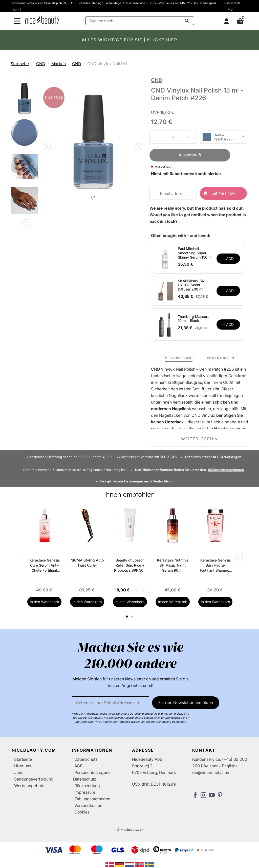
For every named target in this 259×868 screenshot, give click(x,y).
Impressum (85, 792)
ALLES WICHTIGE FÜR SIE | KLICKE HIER (129, 40)
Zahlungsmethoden (92, 799)
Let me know (223, 193)
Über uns (23, 766)
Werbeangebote (29, 786)
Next (25, 222)
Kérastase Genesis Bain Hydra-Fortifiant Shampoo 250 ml (215, 565)
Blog (230, 9)
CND (41, 64)
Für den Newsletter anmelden (186, 702)
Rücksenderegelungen (226, 470)
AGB (78, 766)
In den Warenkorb (44, 602)
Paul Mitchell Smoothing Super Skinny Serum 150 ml (195, 253)
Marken (59, 64)
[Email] (110, 703)
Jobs (19, 772)
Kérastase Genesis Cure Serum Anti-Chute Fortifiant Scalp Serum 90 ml (45, 565)
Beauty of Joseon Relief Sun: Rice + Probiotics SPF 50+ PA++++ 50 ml (130, 565)
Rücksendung (87, 786)
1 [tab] (127, 617)
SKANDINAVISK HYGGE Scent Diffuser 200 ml (191, 285)
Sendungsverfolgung (34, 779)
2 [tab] (133, 617)
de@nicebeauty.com (211, 772)
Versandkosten (88, 805)
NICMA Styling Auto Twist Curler (87, 563)
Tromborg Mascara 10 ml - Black (194, 319)
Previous (28, 76)
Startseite (20, 64)
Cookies (82, 812)
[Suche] (140, 21)
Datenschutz (232, 3)
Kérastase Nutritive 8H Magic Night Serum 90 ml (173, 565)
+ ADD (228, 258)
